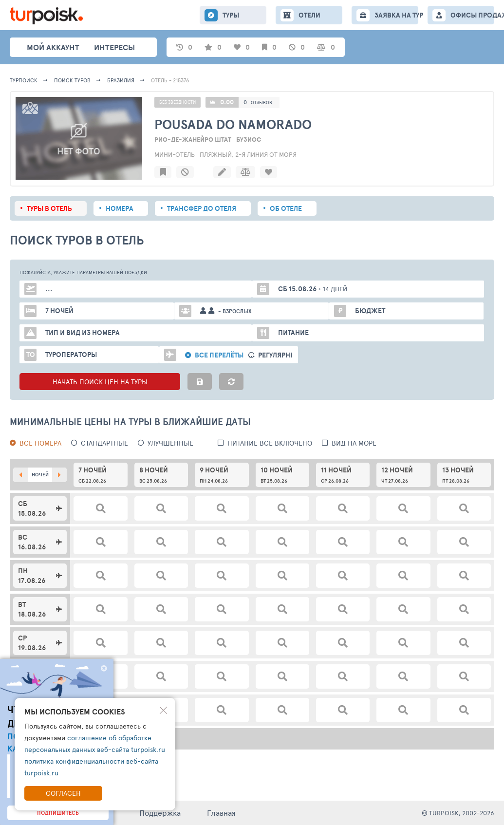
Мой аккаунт (53, 47)
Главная (221, 813)
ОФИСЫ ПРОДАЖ (472, 15)
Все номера (40, 443)
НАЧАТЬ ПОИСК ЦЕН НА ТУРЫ (100, 382)
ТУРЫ (231, 15)
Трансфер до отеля (202, 208)
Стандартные (104, 443)
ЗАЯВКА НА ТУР (396, 15)
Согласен (63, 793)
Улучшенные (170, 443)
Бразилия (121, 80)
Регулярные (279, 355)
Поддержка (160, 813)
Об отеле (286, 208)
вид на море (354, 443)
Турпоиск (24, 80)
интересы (114, 47)
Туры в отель (49, 208)
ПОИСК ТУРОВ (72, 80)
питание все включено (270, 443)
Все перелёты (219, 355)
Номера (120, 208)
